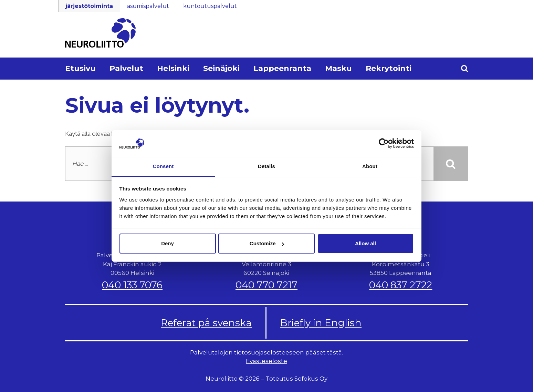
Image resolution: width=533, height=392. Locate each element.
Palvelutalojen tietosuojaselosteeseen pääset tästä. (266, 352)
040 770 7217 (266, 285)
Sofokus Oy (311, 379)
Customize (267, 243)
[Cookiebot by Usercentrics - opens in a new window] (384, 143)
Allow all (365, 243)
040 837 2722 (401, 285)
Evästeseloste (266, 361)
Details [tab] (266, 166)
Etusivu (80, 68)
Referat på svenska (206, 323)
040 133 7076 (132, 285)
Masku (338, 68)
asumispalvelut (148, 6)
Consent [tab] (163, 166)
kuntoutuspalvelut (210, 6)
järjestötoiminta (89, 6)
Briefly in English (321, 323)
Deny (168, 243)
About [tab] (370, 166)
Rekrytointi (389, 68)
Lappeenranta (282, 68)
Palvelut (126, 68)
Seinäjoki (221, 68)
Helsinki (173, 68)
